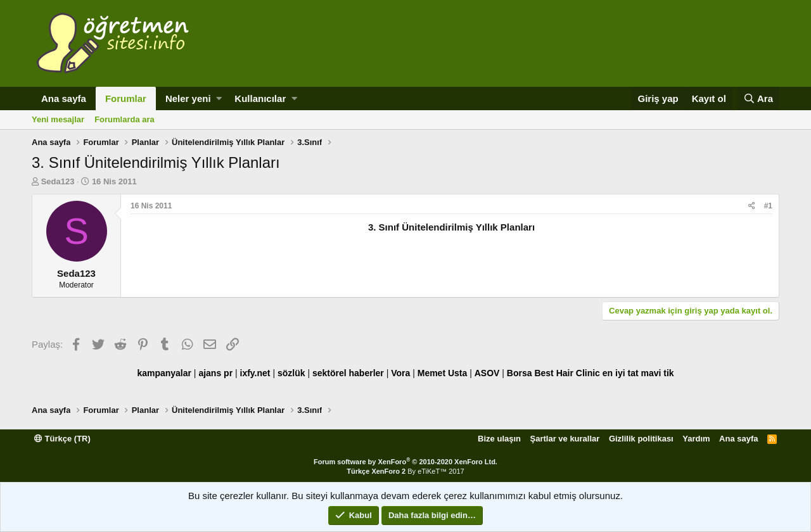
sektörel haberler (348, 373)
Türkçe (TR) (62, 439)
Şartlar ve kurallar (565, 439)
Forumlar (126, 98)
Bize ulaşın (499, 439)
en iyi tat (621, 373)
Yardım (696, 439)
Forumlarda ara (125, 119)
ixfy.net (255, 373)
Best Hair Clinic (567, 373)
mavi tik (657, 373)
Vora (400, 373)
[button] (219, 98)
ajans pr (215, 373)
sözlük (291, 373)
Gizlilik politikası (641, 439)
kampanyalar (164, 373)
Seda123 (58, 181)
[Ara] (758, 98)
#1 (768, 206)
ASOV (487, 373)
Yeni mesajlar (58, 119)
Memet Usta (443, 373)
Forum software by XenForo (405, 462)
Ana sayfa (64, 98)
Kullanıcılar (260, 98)
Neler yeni (188, 98)
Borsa (520, 373)
